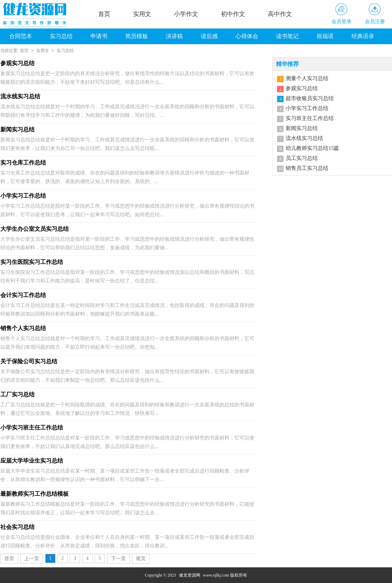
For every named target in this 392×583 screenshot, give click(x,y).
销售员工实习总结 (307, 168)
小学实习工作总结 (307, 108)
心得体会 (247, 36)
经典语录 (363, 36)
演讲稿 (174, 36)
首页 (104, 14)
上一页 (32, 559)
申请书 (99, 36)
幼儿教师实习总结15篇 (312, 148)
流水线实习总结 (304, 138)
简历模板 (137, 36)
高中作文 (280, 14)
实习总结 (61, 36)
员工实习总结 (302, 158)
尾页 (141, 559)
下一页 (118, 559)
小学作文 (186, 14)
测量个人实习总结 (307, 78)
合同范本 (21, 36)
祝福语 (325, 36)
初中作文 (233, 14)
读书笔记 (287, 36)
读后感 (209, 36)
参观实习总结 (302, 88)
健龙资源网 (190, 575)
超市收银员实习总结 (310, 98)
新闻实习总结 (302, 128)
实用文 (142, 14)
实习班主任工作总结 (310, 118)
